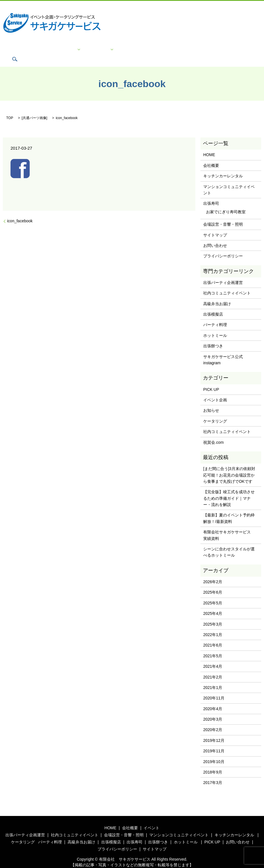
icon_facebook (20, 212)
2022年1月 (213, 626)
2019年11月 (214, 742)
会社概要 (54, 51)
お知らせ (211, 402)
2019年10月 (214, 753)
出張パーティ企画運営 (223, 274)
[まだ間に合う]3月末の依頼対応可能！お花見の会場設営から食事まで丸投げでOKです (229, 467)
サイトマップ (214, 51)
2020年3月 (213, 711)
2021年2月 (213, 668)
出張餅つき (213, 337)
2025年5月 (213, 595)
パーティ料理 (215, 316)
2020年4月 (213, 700)
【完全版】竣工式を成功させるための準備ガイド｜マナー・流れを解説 (229, 490)
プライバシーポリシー (181, 51)
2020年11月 (214, 690)
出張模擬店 (213, 306)
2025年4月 (213, 605)
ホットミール (215, 327)
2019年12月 (214, 732)
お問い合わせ (148, 51)
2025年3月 (213, 615)
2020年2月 (213, 721)
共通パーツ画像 (34, 109)
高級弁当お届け (217, 295)
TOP (10, 109)
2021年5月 (213, 647)
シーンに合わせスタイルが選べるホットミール (229, 544)
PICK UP (125, 51)
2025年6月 (213, 584)
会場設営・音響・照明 (223, 216)
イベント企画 (215, 391)
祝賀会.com (213, 434)
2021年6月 (213, 637)
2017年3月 (213, 774)
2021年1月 (213, 679)
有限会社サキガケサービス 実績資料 (229, 527)
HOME (37, 51)
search (233, 51)
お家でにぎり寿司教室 (226, 203)
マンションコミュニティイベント (229, 181)
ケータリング (99, 51)
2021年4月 (213, 658)
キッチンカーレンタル (223, 167)
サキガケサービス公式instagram (223, 351)
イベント (73, 51)
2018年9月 (213, 764)
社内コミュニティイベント (227, 285)
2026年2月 (213, 573)
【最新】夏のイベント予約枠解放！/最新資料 (229, 510)
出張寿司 (211, 195)
